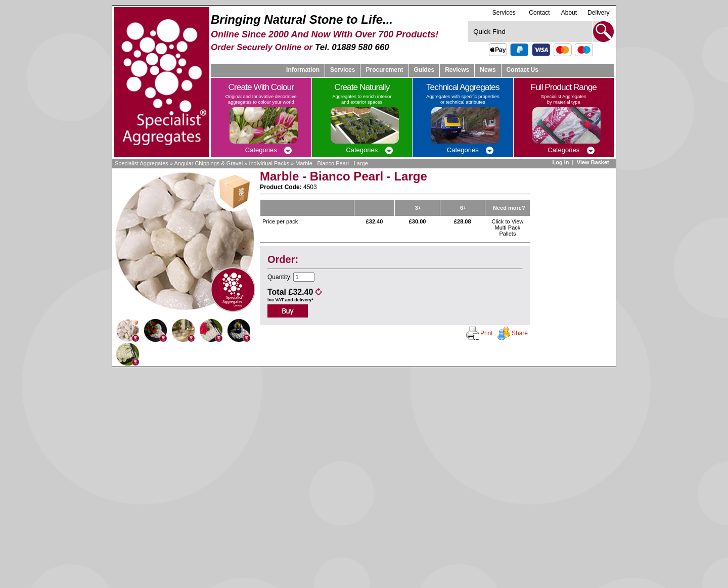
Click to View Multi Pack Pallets (508, 228)
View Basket (594, 162)
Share (520, 333)
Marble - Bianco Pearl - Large (332, 163)
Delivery (598, 13)
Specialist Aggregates (142, 163)
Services (504, 12)
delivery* (304, 300)
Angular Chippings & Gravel (208, 163)
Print (487, 333)
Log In (560, 162)
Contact (539, 13)
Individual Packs (269, 163)
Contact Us (522, 70)
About (569, 13)
